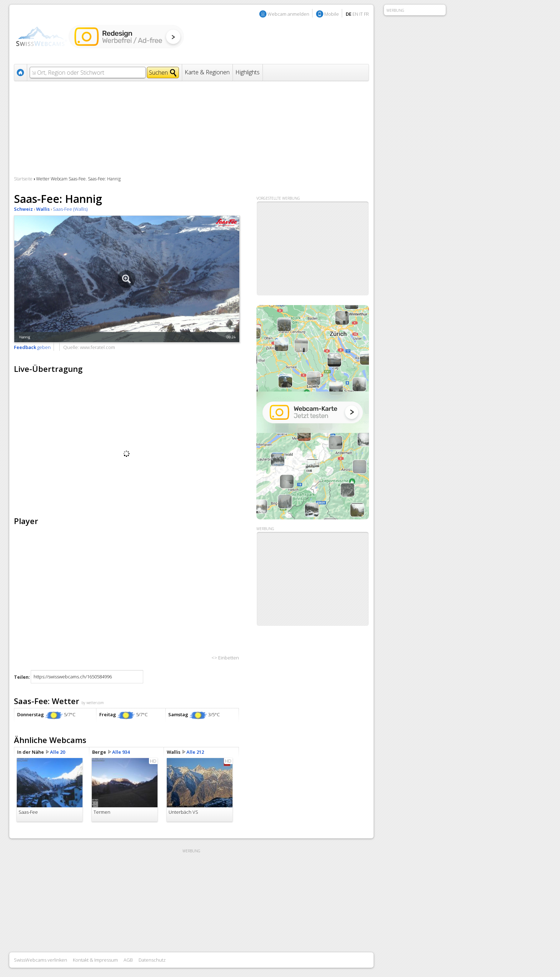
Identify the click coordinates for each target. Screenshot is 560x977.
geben (32, 347)
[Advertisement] (313, 579)
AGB (128, 960)
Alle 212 (195, 752)
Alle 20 (57, 752)
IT (361, 14)
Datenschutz (152, 960)
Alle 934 (121, 752)
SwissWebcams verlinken (41, 960)
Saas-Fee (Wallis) (70, 209)
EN (355, 14)
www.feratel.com (97, 347)
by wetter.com (93, 703)
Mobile (332, 14)
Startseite (23, 179)
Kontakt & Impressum (95, 960)
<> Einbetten (225, 658)
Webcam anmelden (288, 14)
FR (366, 14)
